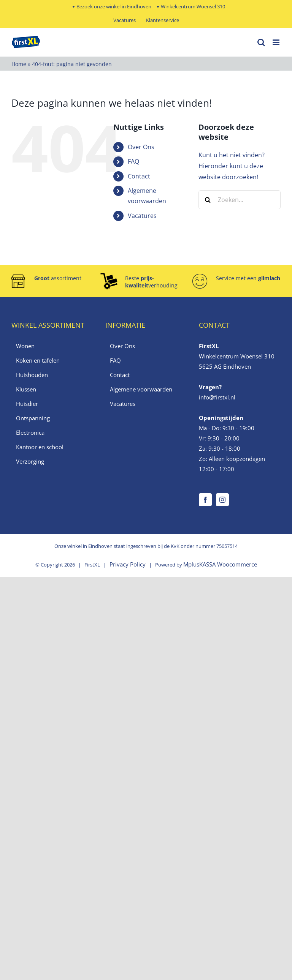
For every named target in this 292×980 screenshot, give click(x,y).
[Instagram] (222, 500)
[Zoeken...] (240, 200)
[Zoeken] (208, 200)
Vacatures (142, 216)
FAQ (133, 161)
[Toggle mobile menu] (277, 42)
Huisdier (27, 404)
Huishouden (32, 375)
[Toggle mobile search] (261, 42)
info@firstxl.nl (217, 397)
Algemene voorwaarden (141, 389)
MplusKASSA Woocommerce (220, 564)
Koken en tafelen (38, 360)
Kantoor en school (40, 447)
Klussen (26, 389)
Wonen (25, 346)
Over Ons (141, 147)
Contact (139, 176)
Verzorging (30, 461)
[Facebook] (205, 500)
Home (19, 64)
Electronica (30, 432)
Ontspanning (33, 418)
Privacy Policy (128, 564)
